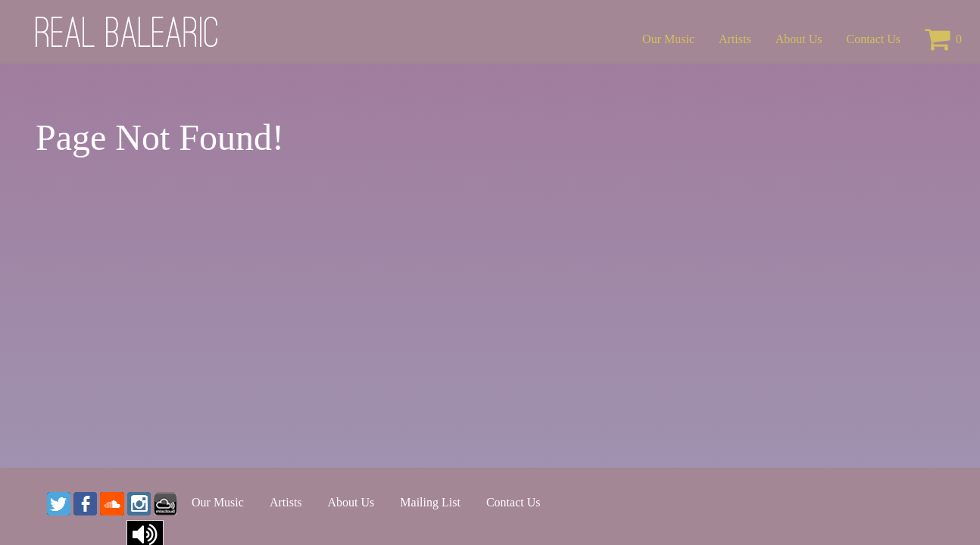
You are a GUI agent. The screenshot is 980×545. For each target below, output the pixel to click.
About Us (799, 39)
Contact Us (873, 39)
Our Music (668, 39)
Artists (735, 39)
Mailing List (430, 502)
